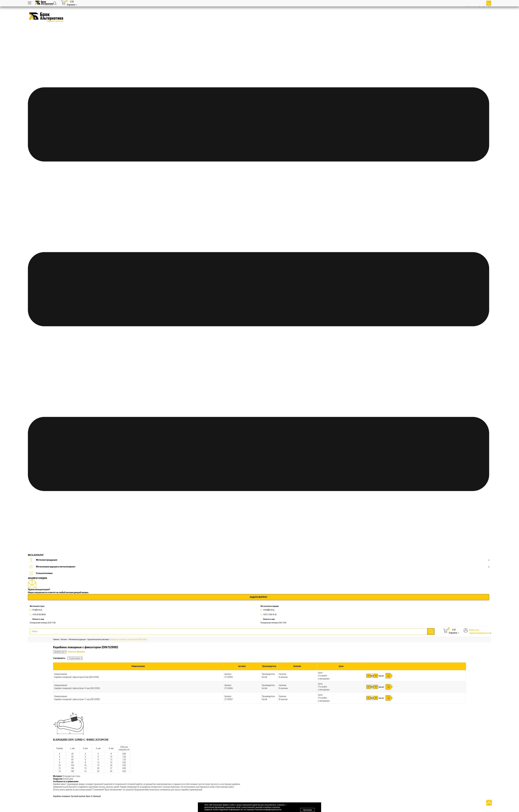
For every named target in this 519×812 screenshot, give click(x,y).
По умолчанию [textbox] (74, 658)
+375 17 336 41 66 (270, 614)
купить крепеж (66, 790)
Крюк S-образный (93, 796)
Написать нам (38, 619)
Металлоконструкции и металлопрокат (259, 567)
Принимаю (307, 807)
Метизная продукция (259, 560)
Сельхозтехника (41, 573)
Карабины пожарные (62, 796)
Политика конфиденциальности (268, 810)
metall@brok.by (269, 610)
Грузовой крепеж (78, 796)
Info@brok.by (37, 610)
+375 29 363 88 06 (39, 614)
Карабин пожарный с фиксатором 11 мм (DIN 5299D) (77, 699)
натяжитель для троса (170, 790)
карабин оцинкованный (192, 790)
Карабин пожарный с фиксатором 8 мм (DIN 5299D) (77, 677)
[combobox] (75, 658)
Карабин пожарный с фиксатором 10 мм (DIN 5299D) (77, 688)
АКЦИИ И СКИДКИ (37, 578)
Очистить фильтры (76, 652)
